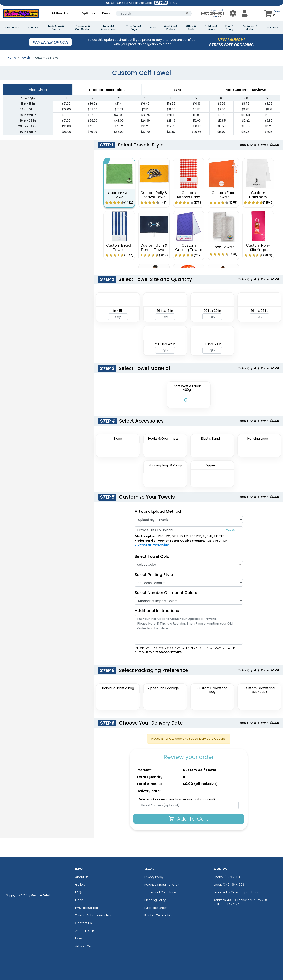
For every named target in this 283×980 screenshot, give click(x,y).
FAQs (79, 892)
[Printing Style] (189, 583)
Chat (221, 17)
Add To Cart (189, 819)
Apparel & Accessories (108, 28)
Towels (26, 58)
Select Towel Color (153, 556)
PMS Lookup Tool (87, 908)
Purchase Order (156, 908)
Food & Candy (230, 28)
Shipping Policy (155, 900)
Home (12, 58)
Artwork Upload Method (158, 511)
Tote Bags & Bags (134, 28)
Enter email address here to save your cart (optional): (177, 799)
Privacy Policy (154, 877)
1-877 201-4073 (213, 13)
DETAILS (173, 3)
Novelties (273, 28)
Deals (106, 13)
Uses (79, 938)
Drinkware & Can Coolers (83, 28)
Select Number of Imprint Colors (166, 593)
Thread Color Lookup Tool (93, 915)
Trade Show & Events (56, 28)
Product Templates (158, 915)
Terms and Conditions (160, 892)
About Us (82, 877)
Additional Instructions (157, 611)
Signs (153, 28)
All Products (12, 28)
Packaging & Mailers (250, 28)
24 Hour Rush (61, 13)
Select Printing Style (154, 575)
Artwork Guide (85, 946)
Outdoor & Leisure (211, 28)
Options (87, 13)
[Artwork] (189, 520)
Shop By (33, 28)
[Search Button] (187, 13)
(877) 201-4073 (235, 877)
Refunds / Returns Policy (162, 884)
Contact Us (84, 923)
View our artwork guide (152, 545)
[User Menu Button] (233, 13)
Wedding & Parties (171, 28)
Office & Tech (191, 28)
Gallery (80, 884)
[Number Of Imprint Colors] (189, 601)
